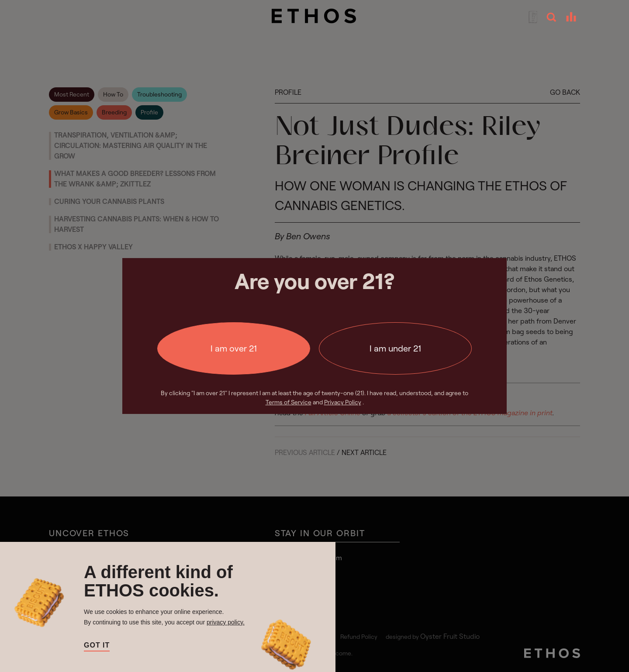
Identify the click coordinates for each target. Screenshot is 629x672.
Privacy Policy (343, 402)
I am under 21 (395, 348)
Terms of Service (289, 402)
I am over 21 (234, 348)
